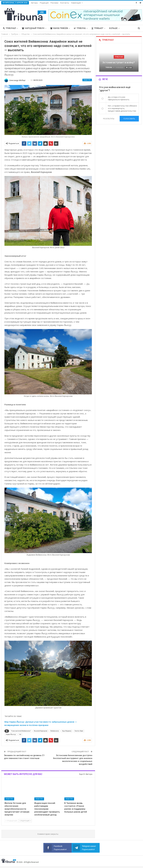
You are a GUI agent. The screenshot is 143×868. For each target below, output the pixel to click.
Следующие (25, 821)
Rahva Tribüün (59, 28)
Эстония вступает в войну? (119, 62)
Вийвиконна (55, 731)
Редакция (44, 3)
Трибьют (97, 28)
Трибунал (9, 28)
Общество (87, 80)
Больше (113, 28)
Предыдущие (11, 821)
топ (20, 734)
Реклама (54, 3)
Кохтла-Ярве (79, 731)
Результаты (109, 119)
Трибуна (80, 28)
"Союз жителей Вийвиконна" (21, 731)
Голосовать (129, 119)
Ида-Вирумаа (67, 731)
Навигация (76, 3)
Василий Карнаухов (41, 731)
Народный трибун (33, 28)
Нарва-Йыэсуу (11, 734)
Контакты (65, 3)
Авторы (34, 3)
